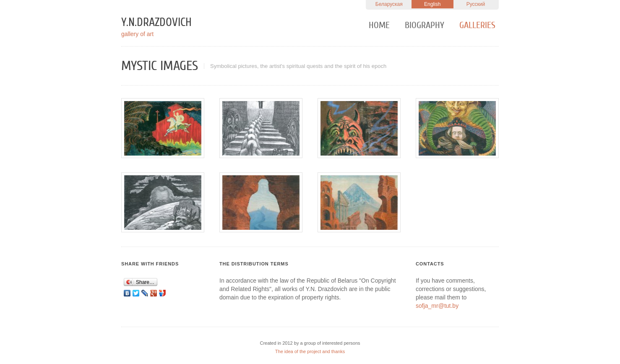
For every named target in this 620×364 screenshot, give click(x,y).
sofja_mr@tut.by (437, 306)
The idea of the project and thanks (310, 351)
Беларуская (389, 4)
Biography (425, 25)
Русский (476, 4)
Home (379, 25)
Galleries (477, 25)
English (432, 4)
